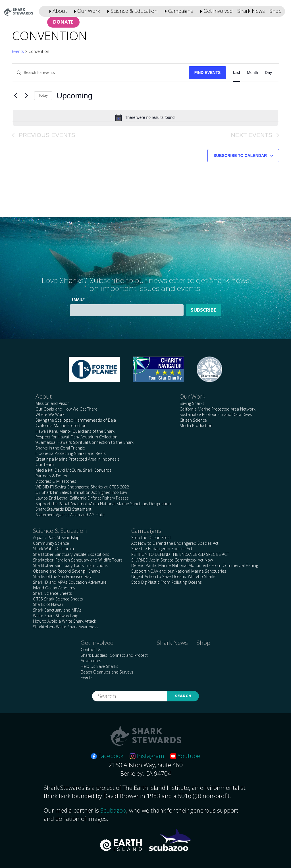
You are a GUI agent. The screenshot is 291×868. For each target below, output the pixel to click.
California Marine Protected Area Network (218, 409)
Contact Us (91, 650)
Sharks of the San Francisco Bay (62, 576)
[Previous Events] (15, 96)
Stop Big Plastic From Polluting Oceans (167, 582)
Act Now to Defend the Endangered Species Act (175, 543)
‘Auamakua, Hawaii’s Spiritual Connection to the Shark (85, 442)
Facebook (107, 756)
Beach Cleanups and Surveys (107, 672)
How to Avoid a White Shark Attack (65, 621)
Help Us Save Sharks (99, 666)
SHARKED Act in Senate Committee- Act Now (172, 560)
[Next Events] (26, 96)
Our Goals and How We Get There (66, 409)
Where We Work (50, 414)
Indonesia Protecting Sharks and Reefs (71, 453)
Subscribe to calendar (240, 156)
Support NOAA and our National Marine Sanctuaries (179, 571)
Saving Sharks (192, 403)
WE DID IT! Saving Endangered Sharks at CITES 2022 (82, 487)
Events (18, 51)
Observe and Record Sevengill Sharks (67, 571)
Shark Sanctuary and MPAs (57, 610)
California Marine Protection (61, 425)
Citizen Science (193, 420)
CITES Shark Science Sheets (58, 599)
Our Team (45, 464)
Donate (63, 22)
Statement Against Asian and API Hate (70, 515)
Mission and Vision (53, 403)
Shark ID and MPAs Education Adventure (70, 582)
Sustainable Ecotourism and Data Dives (216, 414)
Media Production (196, 425)
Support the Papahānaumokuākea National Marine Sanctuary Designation (103, 504)
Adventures (91, 661)
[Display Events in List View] (237, 73)
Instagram (147, 756)
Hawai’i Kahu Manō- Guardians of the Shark (75, 431)
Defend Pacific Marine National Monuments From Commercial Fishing (195, 565)
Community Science (51, 543)
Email (78, 300)
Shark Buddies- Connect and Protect (114, 655)
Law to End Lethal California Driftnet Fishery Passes (82, 498)
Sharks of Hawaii (48, 604)
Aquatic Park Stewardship (56, 537)
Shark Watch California (53, 549)
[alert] (145, 118)
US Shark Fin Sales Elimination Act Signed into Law (81, 492)
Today (43, 96)
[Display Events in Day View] (268, 73)
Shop (276, 11)
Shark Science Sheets (52, 593)
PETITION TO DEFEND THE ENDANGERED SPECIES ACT (180, 554)
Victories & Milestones (56, 481)
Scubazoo (113, 810)
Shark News (251, 11)
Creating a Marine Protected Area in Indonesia (78, 459)
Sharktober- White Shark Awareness (66, 627)
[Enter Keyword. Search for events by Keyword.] (100, 73)
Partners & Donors (53, 476)
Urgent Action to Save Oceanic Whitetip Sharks (174, 576)
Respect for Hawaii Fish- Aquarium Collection (76, 437)
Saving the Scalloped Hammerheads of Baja (76, 420)
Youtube (185, 756)
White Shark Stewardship (56, 616)
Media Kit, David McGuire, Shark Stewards (73, 470)
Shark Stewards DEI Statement (64, 509)
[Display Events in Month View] (252, 73)
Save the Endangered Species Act (162, 549)
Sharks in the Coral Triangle (60, 448)
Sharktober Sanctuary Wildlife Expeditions (71, 554)
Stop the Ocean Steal (151, 537)
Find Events (208, 72)
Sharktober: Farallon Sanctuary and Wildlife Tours (78, 560)
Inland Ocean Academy (54, 588)
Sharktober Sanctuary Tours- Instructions (70, 565)
